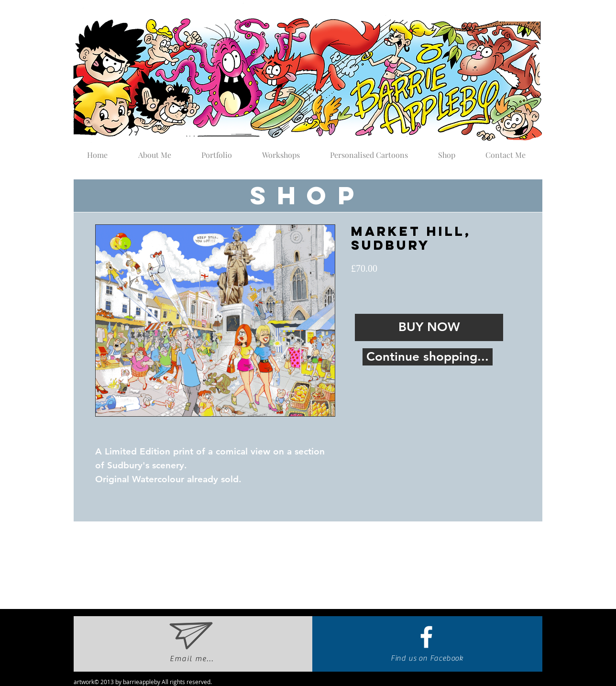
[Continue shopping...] (428, 357)
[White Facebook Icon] (426, 637)
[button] (216, 151)
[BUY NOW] (429, 327)
